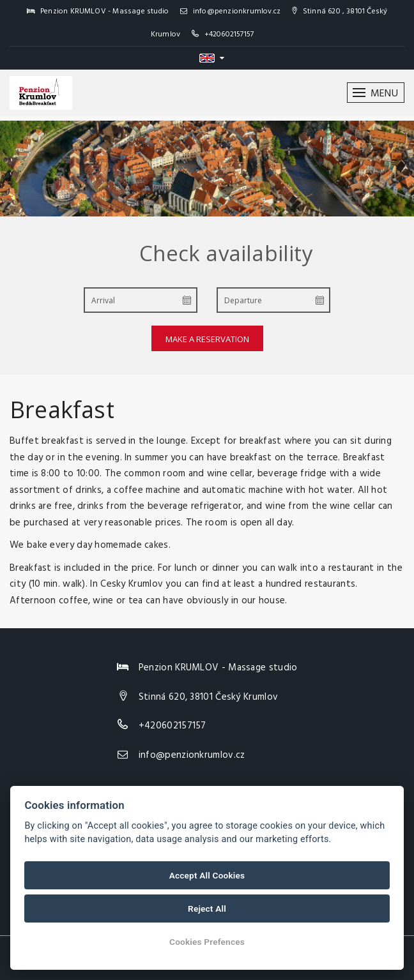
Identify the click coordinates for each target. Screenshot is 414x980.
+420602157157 (229, 34)
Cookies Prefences (207, 942)
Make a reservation (207, 339)
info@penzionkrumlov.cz (230, 11)
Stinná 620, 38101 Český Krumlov (208, 697)
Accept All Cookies (207, 875)
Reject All (207, 908)
